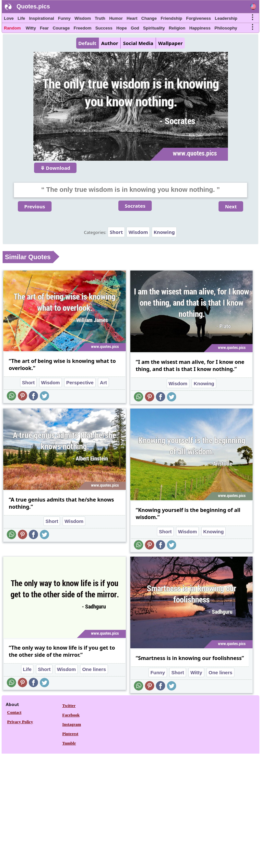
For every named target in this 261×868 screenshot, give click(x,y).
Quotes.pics (33, 6)
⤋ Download (55, 168)
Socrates (135, 206)
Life (21, 18)
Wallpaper (171, 43)
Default (87, 43)
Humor (116, 18)
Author (110, 43)
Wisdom (83, 18)
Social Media (138, 43)
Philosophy (226, 28)
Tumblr (69, 743)
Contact (14, 712)
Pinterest (70, 734)
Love (9, 18)
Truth (100, 18)
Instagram (72, 724)
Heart (132, 18)
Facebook (71, 715)
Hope (122, 28)
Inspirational (41, 18)
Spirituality (154, 28)
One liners (94, 669)
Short (116, 232)
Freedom (83, 28)
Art (103, 382)
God (135, 28)
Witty (31, 28)
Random (12, 28)
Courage (61, 28)
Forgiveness (199, 18)
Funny (64, 18)
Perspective (80, 382)
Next (231, 206)
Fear (44, 28)
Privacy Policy (20, 722)
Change (149, 18)
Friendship (172, 18)
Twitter (69, 706)
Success (104, 28)
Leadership (226, 18)
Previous (35, 206)
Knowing (164, 232)
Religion (177, 28)
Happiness (200, 28)
